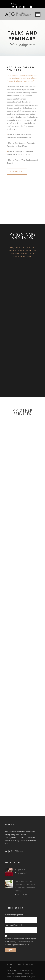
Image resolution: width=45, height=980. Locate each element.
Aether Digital (29, 977)
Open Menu (38, 14)
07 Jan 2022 (22, 894)
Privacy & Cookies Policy (20, 942)
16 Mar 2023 (22, 873)
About (19, 964)
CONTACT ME (17, 171)
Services (29, 964)
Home (10, 964)
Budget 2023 (20, 870)
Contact (12, 967)
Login (14, 4)
